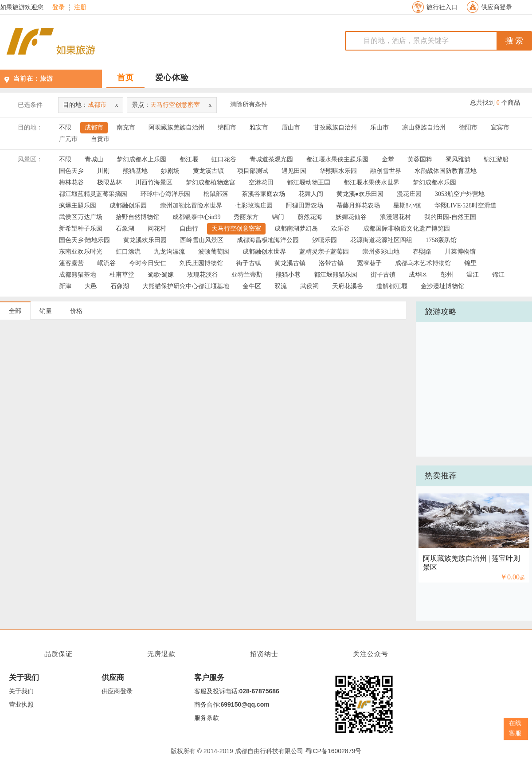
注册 (80, 8)
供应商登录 (497, 7)
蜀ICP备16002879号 (333, 751)
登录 (59, 8)
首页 (125, 78)
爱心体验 (172, 78)
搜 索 (514, 41)
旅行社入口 (442, 7)
